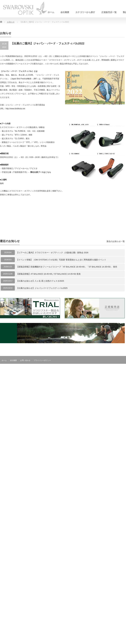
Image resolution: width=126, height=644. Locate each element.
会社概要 (65, 12)
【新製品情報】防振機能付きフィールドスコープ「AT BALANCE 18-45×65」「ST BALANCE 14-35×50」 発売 (67, 267)
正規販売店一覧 (109, 12)
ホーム (51, 12)
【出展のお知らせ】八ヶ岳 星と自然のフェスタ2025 (40, 281)
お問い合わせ (25, 360)
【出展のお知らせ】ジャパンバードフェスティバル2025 (42, 288)
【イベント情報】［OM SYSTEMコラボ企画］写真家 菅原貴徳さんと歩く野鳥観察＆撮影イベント (61, 260)
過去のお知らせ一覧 (116, 241)
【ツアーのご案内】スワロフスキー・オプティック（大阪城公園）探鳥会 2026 (52, 253)
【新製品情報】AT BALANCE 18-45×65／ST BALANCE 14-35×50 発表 (48, 274)
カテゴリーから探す (85, 12)
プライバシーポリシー (42, 360)
